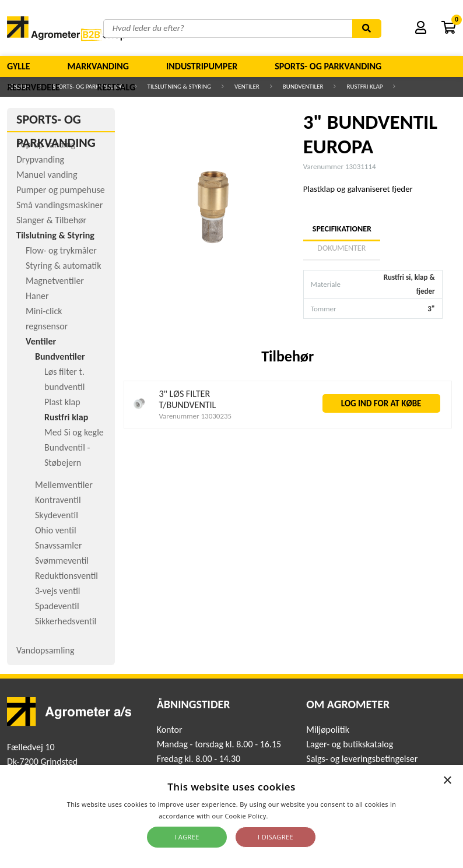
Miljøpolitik (328, 730)
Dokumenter (341, 248)
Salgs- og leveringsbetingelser (362, 759)
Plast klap (62, 402)
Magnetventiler (55, 281)
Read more (287, 816)
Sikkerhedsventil (66, 621)
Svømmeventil (62, 560)
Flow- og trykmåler (61, 250)
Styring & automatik (63, 266)
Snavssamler (58, 545)
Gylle (19, 66)
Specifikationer (342, 229)
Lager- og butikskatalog (350, 744)
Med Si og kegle (74, 432)
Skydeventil (57, 515)
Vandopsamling (45, 650)
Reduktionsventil (66, 576)
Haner (37, 296)
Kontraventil (58, 500)
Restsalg (117, 87)
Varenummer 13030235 (195, 416)
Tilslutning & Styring (55, 235)
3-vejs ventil (57, 591)
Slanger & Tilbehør (51, 220)
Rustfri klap (66, 417)
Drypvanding (40, 159)
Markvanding (98, 66)
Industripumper (202, 66)
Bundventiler (60, 356)
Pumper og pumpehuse (61, 190)
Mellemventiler (64, 485)
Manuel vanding (47, 175)
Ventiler (41, 341)
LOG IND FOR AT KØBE (381, 403)
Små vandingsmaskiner (59, 205)
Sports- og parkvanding (328, 66)
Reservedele (34, 87)
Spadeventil (57, 606)
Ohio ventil (56, 530)
